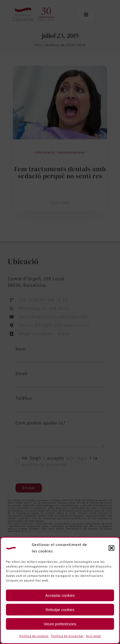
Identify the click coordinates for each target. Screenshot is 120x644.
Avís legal (93, 636)
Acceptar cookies (60, 595)
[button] (111, 548)
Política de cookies (34, 636)
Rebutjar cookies (60, 610)
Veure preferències (60, 624)
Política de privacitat (67, 636)
